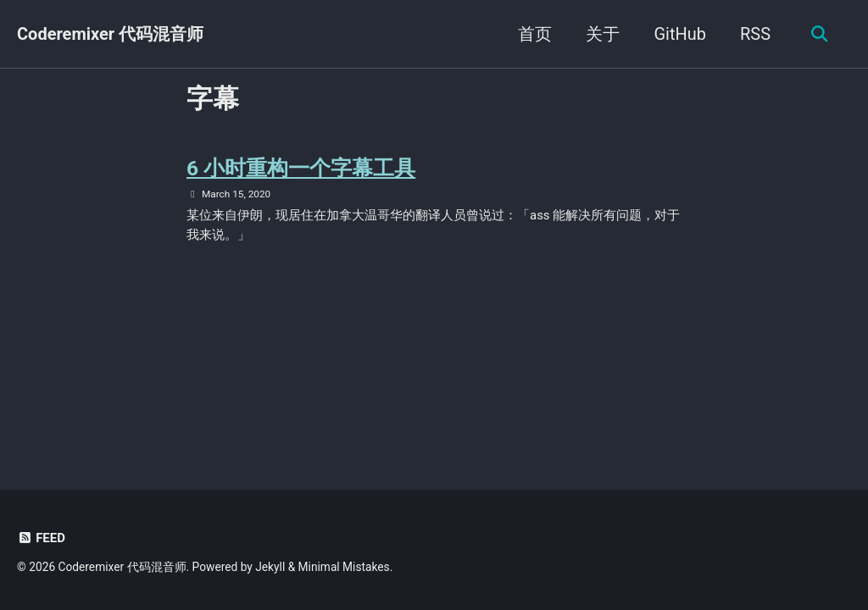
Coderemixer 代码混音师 (110, 34)
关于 (601, 34)
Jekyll (270, 567)
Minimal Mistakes (344, 567)
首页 (533, 34)
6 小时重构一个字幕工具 (301, 168)
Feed (41, 538)
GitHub (678, 34)
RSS (754, 34)
